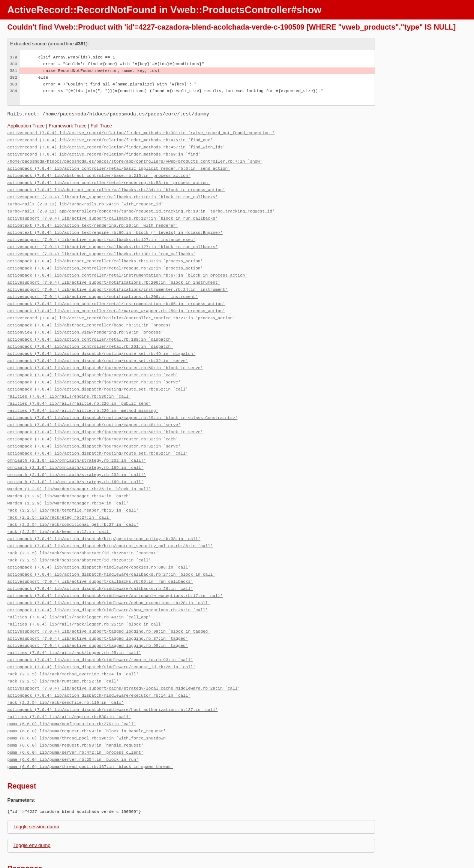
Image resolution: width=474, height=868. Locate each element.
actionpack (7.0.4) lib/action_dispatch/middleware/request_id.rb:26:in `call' (102, 638)
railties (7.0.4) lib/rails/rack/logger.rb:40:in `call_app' (79, 591)
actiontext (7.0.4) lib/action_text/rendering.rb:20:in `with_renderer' (93, 220)
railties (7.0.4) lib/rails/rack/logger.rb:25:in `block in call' (85, 598)
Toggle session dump (36, 793)
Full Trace (101, 126)
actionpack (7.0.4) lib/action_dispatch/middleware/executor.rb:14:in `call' (99, 665)
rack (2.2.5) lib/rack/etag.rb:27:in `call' (59, 497)
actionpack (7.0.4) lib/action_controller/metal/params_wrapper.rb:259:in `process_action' (116, 301)
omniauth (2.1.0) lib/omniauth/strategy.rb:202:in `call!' (77, 443)
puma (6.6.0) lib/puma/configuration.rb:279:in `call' (72, 692)
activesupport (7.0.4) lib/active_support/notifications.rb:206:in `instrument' (103, 288)
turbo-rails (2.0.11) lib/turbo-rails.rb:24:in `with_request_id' (85, 200)
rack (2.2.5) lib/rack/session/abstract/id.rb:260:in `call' (79, 537)
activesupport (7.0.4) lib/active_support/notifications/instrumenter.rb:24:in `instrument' (118, 281)
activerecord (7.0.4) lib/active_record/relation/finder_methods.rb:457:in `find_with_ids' (116, 146)
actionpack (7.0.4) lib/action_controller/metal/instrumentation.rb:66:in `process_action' (116, 294)
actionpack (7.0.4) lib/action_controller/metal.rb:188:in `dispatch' (90, 328)
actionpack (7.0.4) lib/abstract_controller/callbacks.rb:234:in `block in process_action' (116, 186)
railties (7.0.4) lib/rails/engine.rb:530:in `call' (69, 382)
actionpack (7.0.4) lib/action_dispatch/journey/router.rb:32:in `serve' (94, 369)
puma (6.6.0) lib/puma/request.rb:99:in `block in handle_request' (87, 699)
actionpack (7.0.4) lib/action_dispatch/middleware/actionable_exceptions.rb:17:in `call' (115, 571)
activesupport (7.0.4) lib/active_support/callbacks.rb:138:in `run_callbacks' (102, 247)
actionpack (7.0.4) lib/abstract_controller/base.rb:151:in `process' (90, 315)
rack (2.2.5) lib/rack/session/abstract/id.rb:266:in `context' (83, 531)
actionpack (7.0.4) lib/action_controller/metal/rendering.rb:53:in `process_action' (109, 180)
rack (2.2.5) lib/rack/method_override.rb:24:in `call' (73, 645)
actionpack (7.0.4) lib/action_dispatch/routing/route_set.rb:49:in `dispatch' (102, 342)
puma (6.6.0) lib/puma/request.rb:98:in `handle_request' (76, 713)
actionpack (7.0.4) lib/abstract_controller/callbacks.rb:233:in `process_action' (105, 254)
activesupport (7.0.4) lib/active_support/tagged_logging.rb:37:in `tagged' (98, 611)
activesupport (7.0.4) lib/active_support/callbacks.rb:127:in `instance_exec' (102, 234)
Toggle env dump (32, 812)
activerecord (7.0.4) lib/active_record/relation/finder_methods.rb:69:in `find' (104, 153)
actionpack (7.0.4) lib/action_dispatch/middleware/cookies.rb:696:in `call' (99, 544)
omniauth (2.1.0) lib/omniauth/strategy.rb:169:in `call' (76, 450)
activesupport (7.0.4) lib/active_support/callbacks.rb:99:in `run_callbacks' (100, 557)
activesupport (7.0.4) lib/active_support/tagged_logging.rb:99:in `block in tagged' (109, 605)
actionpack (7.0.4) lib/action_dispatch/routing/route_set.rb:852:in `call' (98, 375)
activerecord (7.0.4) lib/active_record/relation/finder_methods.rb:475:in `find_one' (110, 139)
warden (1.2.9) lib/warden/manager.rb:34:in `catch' (69, 477)
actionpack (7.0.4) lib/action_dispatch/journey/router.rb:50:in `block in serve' (105, 355)
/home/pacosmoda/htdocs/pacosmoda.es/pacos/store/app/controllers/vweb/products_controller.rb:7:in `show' (135, 159)
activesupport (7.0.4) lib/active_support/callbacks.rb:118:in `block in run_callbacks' (113, 193)
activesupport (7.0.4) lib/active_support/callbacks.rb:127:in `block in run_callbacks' (113, 213)
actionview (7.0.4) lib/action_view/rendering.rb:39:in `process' (85, 321)
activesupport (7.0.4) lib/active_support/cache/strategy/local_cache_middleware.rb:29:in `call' (124, 659)
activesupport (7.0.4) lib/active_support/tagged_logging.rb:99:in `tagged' (98, 618)
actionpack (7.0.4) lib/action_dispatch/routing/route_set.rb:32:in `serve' (98, 348)
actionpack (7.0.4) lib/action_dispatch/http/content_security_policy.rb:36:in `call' (110, 524)
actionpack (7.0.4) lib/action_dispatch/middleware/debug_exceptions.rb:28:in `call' (109, 578)
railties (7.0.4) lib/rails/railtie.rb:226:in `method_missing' (83, 396)
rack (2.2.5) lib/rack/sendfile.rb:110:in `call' (66, 672)
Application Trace (26, 126)
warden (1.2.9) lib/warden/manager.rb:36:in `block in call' (79, 470)
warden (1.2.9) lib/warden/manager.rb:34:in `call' (68, 483)
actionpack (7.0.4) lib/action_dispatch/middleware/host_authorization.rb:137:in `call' (113, 679)
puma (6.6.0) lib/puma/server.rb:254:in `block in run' (73, 726)
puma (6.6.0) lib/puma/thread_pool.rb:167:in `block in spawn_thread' (90, 733)
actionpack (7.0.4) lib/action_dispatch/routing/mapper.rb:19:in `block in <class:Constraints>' (123, 402)
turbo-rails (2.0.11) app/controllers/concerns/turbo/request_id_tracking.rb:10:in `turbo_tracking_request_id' (141, 207)
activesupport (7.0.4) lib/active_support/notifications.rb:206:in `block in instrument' (114, 274)
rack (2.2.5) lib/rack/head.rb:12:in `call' (59, 510)
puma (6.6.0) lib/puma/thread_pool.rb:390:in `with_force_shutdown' (88, 706)
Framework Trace (68, 126)
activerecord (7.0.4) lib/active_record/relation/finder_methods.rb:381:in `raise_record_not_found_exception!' (141, 132)
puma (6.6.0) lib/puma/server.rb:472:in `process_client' (76, 719)
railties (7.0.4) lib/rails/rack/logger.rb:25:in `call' (74, 625)
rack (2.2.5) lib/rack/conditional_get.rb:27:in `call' (73, 504)
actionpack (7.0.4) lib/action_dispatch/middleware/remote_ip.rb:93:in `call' (100, 632)
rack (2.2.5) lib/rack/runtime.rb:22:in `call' (63, 652)
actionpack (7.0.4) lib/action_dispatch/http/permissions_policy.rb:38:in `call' (104, 517)
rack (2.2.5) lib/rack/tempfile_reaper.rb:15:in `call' (73, 490)
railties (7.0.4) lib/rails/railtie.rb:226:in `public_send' (79, 389)
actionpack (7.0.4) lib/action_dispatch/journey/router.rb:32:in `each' (93, 362)
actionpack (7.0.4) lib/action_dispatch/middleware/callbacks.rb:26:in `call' (100, 564)
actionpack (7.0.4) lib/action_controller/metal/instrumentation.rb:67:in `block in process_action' (127, 267)
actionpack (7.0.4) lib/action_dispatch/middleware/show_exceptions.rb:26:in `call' (108, 584)
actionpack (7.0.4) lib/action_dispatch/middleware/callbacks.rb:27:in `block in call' (111, 551)
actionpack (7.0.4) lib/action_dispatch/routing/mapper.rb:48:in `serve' (94, 409)
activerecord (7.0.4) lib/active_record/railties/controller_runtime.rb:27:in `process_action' (121, 308)
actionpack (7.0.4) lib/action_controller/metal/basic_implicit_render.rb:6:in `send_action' (119, 166)
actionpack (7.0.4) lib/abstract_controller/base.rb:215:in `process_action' (99, 173)
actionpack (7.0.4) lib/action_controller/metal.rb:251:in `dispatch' (90, 335)
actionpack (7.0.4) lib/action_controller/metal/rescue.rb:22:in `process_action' (105, 261)
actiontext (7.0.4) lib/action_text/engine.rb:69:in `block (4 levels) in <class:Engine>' (115, 227)
